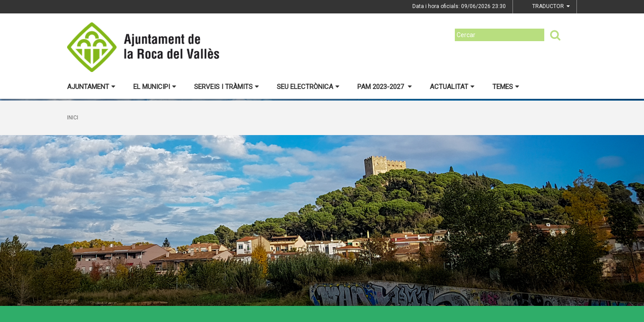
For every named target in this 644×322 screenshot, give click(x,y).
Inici (73, 118)
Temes (506, 87)
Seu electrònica (308, 87)
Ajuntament (91, 87)
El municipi (155, 87)
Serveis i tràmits (227, 87)
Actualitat (452, 87)
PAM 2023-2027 (385, 87)
